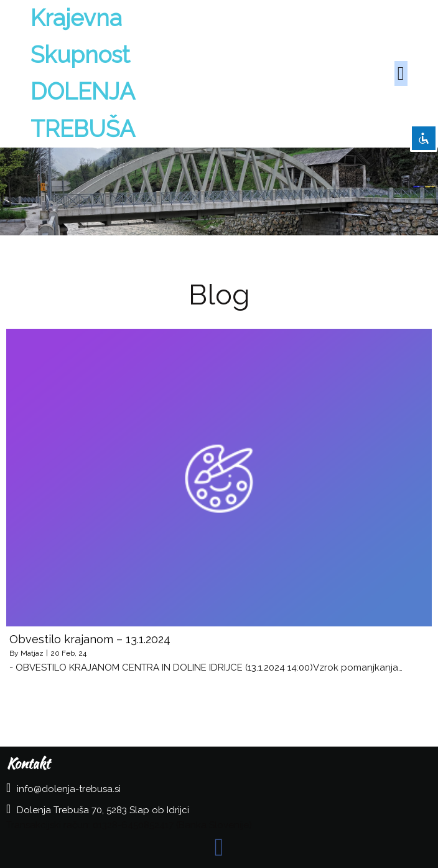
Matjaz (32, 653)
